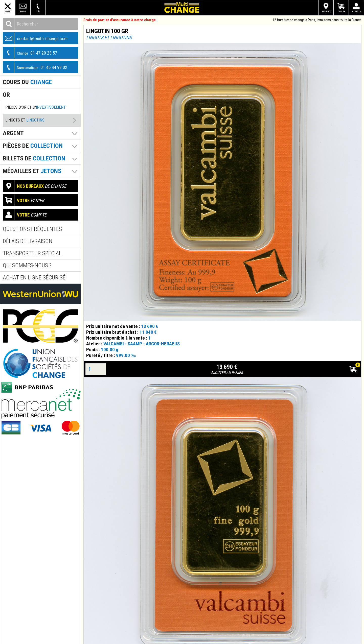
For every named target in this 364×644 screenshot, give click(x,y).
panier (24, 200)
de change (35, 186)
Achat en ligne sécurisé (34, 278)
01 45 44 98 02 (35, 67)
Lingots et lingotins (109, 38)
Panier (341, 11)
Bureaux (326, 11)
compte (25, 215)
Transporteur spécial (32, 253)
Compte (357, 11)
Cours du (27, 82)
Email (23, 11)
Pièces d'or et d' (36, 107)
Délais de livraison (28, 241)
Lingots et (25, 120)
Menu (8, 11)
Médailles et (32, 171)
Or (6, 95)
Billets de (34, 158)
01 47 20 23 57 (30, 53)
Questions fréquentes (32, 229)
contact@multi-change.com (35, 38)
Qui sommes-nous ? (27, 265)
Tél (38, 11)
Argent (13, 133)
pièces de (33, 146)
